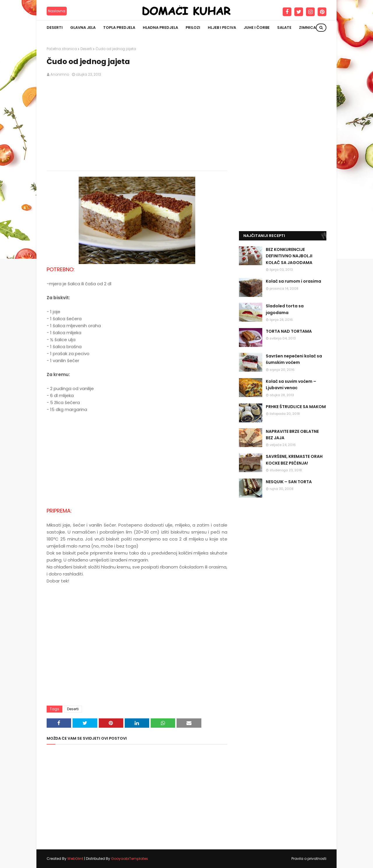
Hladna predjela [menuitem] (160, 28)
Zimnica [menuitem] (307, 28)
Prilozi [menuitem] (193, 28)
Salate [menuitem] (284, 28)
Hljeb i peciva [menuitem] (222, 28)
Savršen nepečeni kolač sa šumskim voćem (294, 359)
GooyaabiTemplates (130, 859)
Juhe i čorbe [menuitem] (257, 28)
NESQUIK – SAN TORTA (289, 482)
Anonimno (60, 74)
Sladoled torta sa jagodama (285, 309)
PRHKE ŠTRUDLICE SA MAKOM (296, 407)
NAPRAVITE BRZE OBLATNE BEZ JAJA (292, 435)
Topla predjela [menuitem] (119, 28)
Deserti (86, 49)
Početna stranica (62, 49)
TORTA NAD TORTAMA (289, 331)
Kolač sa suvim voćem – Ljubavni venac (291, 385)
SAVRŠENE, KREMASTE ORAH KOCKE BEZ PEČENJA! (294, 460)
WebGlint (75, 859)
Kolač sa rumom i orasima (293, 281)
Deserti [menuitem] (55, 28)
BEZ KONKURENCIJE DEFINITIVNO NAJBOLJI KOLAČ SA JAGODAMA (289, 256)
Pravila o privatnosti (309, 859)
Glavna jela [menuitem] (83, 28)
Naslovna (57, 11)
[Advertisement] (137, 124)
